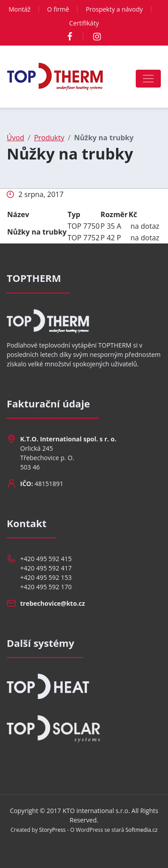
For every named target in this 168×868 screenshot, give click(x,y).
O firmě (58, 9)
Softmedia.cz (142, 830)
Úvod (15, 138)
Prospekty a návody (114, 9)
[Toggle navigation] (148, 79)
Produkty (49, 138)
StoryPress (52, 830)
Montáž (19, 9)
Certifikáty (84, 23)
